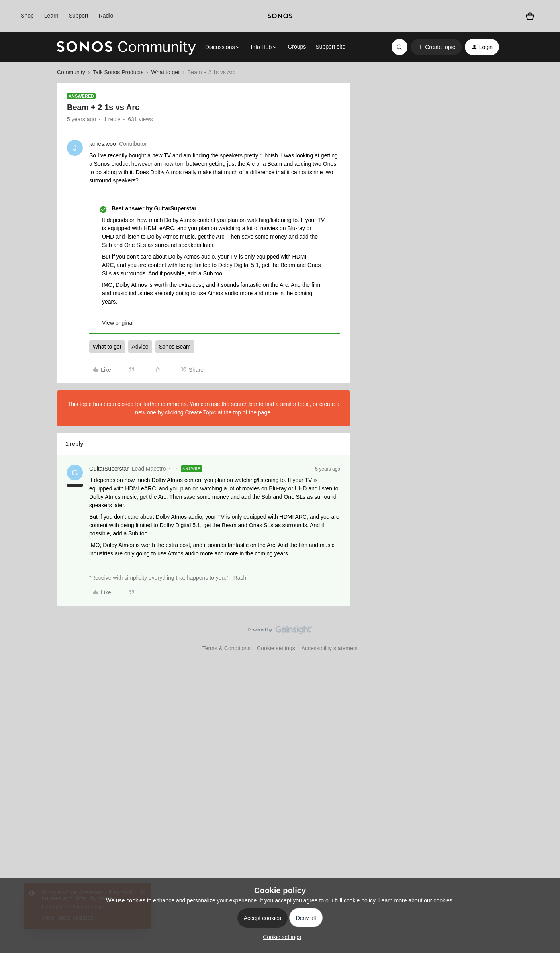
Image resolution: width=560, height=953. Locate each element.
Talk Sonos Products (118, 72)
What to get (165, 72)
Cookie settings (276, 648)
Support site (330, 47)
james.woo (103, 144)
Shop (27, 16)
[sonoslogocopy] (280, 16)
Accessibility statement (330, 648)
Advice (140, 347)
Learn (51, 16)
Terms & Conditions (226, 648)
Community (71, 72)
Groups (297, 47)
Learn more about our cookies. (416, 900)
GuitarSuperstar (109, 469)
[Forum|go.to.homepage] (126, 47)
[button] (436, 47)
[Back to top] (544, 637)
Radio (106, 16)
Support (79, 16)
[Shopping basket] (530, 16)
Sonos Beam (175, 347)
